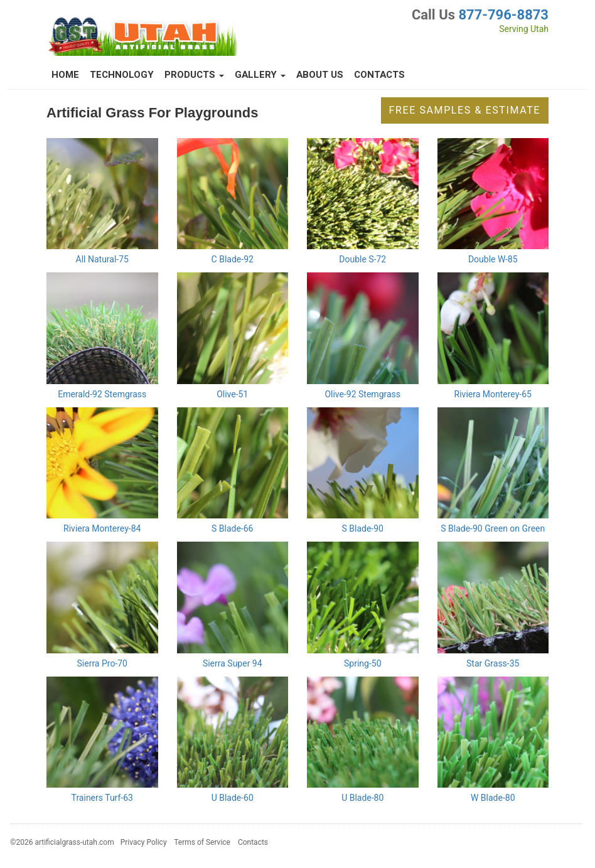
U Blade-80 (362, 798)
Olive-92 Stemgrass (362, 394)
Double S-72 (362, 259)
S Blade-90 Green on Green (493, 528)
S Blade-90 (363, 528)
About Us (320, 75)
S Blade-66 (232, 528)
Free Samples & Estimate (465, 110)
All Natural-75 (102, 259)
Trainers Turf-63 (102, 798)
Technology (122, 75)
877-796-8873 (503, 15)
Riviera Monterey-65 (493, 394)
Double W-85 (493, 259)
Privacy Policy (144, 842)
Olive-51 (232, 394)
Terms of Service (202, 842)
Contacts (379, 75)
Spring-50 (363, 663)
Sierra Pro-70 (102, 663)
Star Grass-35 (493, 663)
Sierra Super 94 (233, 663)
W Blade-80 (493, 798)
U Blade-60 (233, 798)
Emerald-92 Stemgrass (102, 394)
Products (194, 75)
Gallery (260, 75)
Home (65, 75)
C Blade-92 (233, 259)
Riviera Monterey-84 (102, 528)
